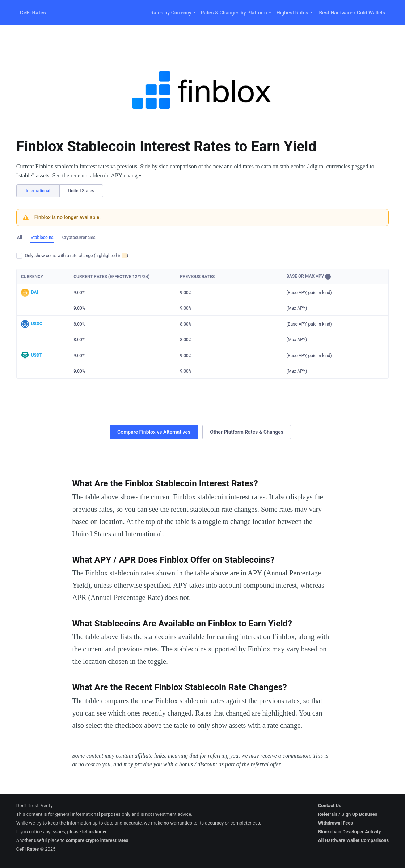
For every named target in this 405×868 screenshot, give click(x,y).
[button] (328, 277)
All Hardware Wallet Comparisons (354, 840)
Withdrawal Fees (336, 823)
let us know (94, 832)
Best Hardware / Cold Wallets (352, 13)
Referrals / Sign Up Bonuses (348, 814)
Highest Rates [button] (295, 13)
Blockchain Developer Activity (350, 832)
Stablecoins (42, 238)
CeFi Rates (33, 13)
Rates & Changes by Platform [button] (237, 13)
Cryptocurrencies (79, 238)
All (20, 238)
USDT (37, 355)
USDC (37, 324)
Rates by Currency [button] (173, 13)
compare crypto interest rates (97, 840)
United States (81, 191)
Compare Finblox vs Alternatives (154, 432)
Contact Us (330, 806)
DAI (35, 292)
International (38, 191)
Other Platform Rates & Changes (247, 432)
